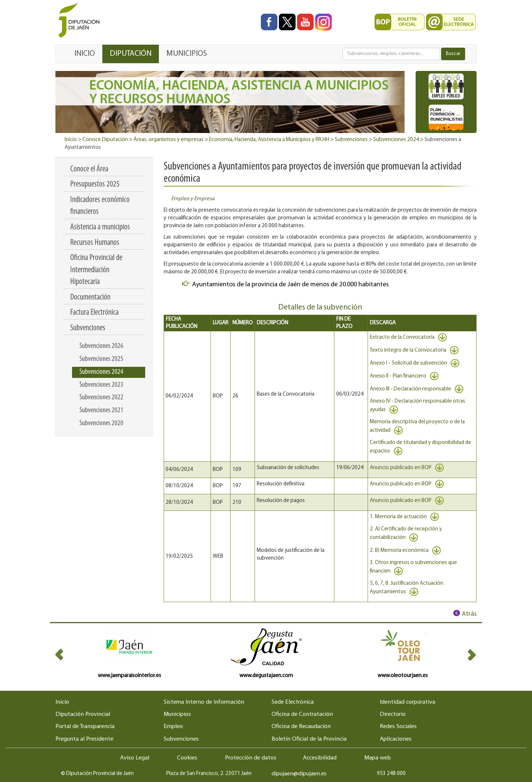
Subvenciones (351, 140)
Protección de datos (251, 758)
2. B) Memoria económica (405, 551)
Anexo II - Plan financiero (404, 376)
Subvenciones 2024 (396, 140)
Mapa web (378, 758)
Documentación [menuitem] (90, 298)
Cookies (187, 758)
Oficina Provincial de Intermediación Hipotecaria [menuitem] (96, 270)
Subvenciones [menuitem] (88, 328)
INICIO (85, 54)
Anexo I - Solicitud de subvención (415, 363)
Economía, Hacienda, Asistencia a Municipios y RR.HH (269, 140)
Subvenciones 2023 (101, 385)
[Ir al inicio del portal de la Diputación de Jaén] (81, 21)
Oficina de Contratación (302, 714)
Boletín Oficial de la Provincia (309, 739)
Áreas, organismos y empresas (168, 140)
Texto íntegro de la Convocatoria (414, 350)
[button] (66, 654)
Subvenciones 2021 (101, 410)
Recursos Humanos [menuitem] (95, 243)
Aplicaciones (396, 739)
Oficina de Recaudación (301, 727)
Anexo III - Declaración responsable (417, 389)
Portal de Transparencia (85, 727)
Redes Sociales (398, 727)
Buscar (453, 54)
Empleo (173, 727)
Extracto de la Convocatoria (408, 337)
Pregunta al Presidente (84, 739)
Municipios (177, 714)
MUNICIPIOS (187, 54)
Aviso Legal (135, 758)
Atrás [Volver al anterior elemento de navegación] (469, 614)
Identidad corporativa (407, 702)
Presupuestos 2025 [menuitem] (95, 185)
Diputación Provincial (83, 714)
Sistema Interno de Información (204, 702)
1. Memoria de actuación (405, 517)
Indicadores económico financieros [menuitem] (100, 206)
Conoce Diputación (105, 140)
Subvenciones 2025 (101, 359)
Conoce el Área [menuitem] (89, 169)
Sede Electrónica (293, 702)
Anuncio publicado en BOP (407, 468)
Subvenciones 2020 (101, 423)
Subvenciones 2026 (101, 346)
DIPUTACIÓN (131, 54)
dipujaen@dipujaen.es (299, 774)
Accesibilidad (320, 758)
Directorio (393, 714)
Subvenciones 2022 (101, 397)
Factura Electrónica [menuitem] (94, 313)
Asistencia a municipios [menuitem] (100, 227)
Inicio (71, 140)
